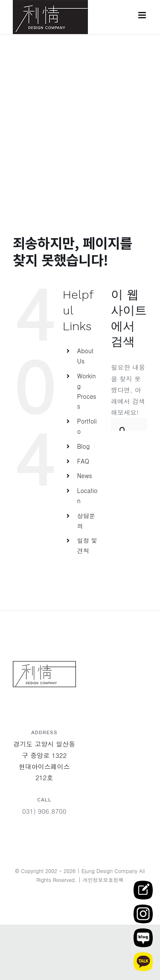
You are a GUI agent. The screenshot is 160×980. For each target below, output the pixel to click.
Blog (84, 446)
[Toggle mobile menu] (143, 15)
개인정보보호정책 (103, 880)
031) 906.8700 (44, 811)
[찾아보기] (123, 424)
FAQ (83, 461)
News (85, 476)
